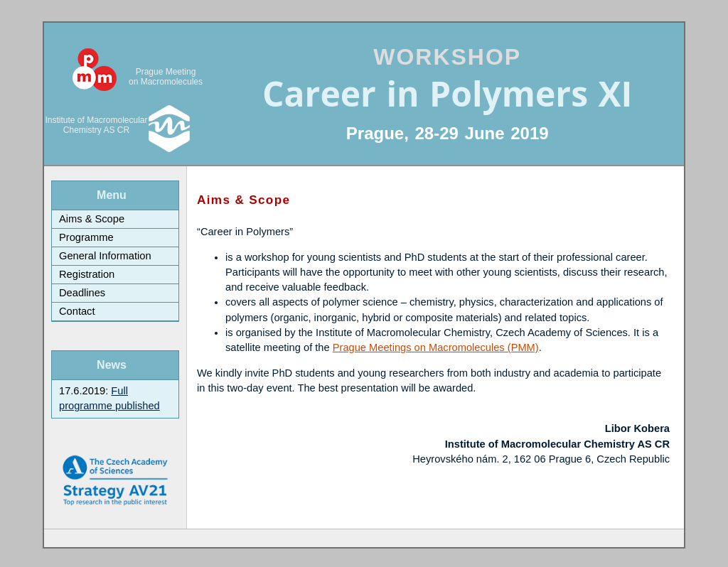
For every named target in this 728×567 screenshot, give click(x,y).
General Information (105, 256)
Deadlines (82, 293)
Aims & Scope (92, 219)
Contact (77, 311)
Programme (86, 237)
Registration (87, 274)
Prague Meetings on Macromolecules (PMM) (436, 347)
